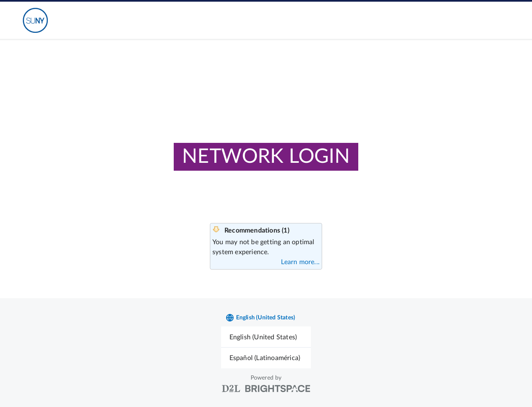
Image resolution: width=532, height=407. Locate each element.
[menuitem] (266, 337)
